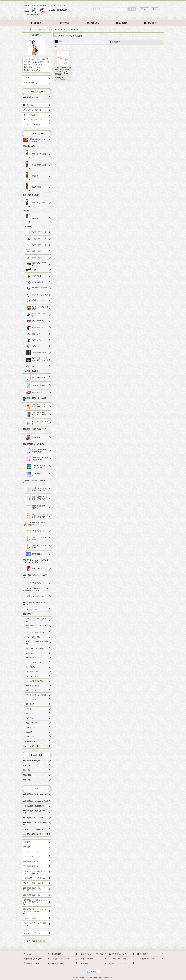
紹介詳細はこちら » (33, 67)
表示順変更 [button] (115, 42)
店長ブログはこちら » (33, 70)
